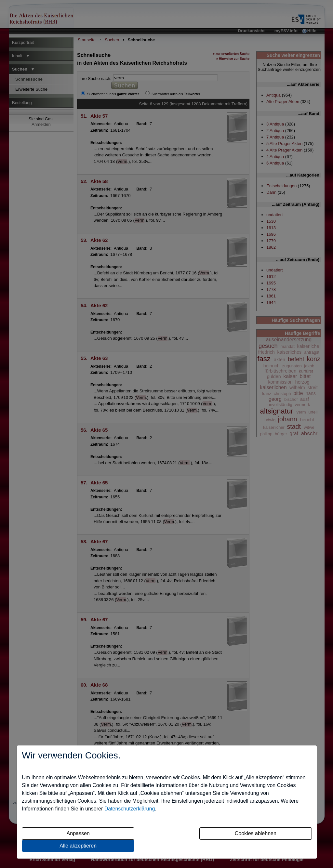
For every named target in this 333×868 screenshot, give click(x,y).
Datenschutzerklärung (130, 809)
